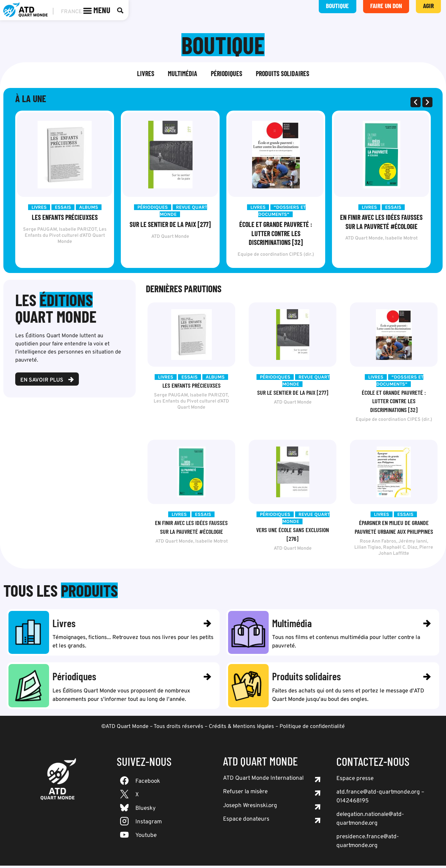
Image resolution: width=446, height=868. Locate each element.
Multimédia (183, 74)
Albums (89, 208)
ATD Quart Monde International (263, 781)
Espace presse (355, 781)
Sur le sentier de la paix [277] (170, 225)
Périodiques (227, 74)
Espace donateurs (246, 822)
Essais (63, 208)
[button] (416, 103)
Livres (146, 74)
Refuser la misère (245, 794)
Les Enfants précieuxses (65, 218)
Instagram (149, 824)
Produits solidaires (283, 74)
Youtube (146, 838)
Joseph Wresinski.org (250, 808)
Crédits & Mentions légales (241, 729)
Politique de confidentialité (312, 729)
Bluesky (146, 811)
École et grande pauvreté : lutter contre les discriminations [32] (276, 234)
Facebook (148, 784)
